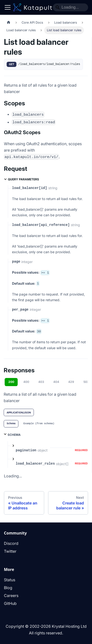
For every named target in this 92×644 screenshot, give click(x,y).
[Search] (70, 7)
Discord (11, 543)
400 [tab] (26, 382)
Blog (8, 588)
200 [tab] (11, 382)
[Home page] (9, 23)
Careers (11, 596)
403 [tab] (41, 382)
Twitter (10, 551)
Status (10, 580)
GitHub (10, 603)
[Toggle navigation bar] (8, 7)
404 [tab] (56, 382)
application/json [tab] (19, 412)
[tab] (11, 424)
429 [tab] (71, 382)
